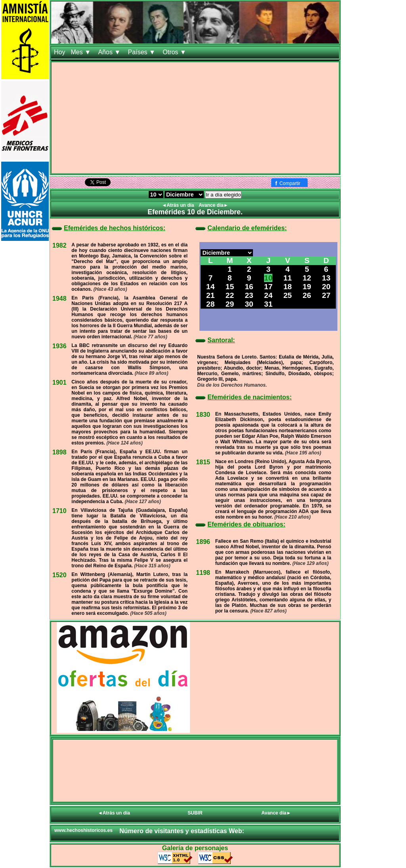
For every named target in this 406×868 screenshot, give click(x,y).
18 (288, 287)
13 (326, 278)
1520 (59, 575)
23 (249, 295)
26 (307, 295)
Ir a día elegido (223, 195)
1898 (59, 452)
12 (307, 278)
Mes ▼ (81, 52)
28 (210, 304)
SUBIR (195, 813)
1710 (59, 511)
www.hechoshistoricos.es (83, 830)
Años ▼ (110, 52)
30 (249, 304)
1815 (203, 462)
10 (268, 278)
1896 (203, 542)
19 (307, 287)
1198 (203, 573)
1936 (59, 346)
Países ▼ (143, 52)
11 (288, 278)
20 (326, 287)
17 (268, 287)
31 (268, 304)
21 (210, 295)
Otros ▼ (175, 52)
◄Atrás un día (179, 205)
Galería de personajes (195, 848)
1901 (59, 382)
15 (230, 287)
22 (230, 295)
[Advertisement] (195, 118)
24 (268, 295)
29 (230, 304)
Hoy (59, 52)
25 (288, 295)
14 (210, 287)
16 (249, 287)
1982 (59, 245)
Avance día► (214, 205)
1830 (203, 415)
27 (326, 295)
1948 (59, 299)
